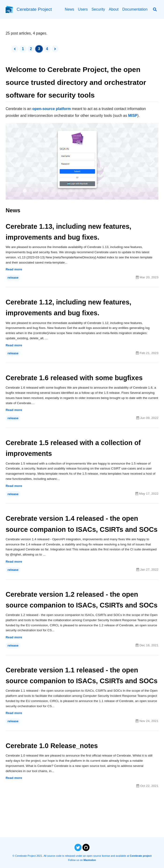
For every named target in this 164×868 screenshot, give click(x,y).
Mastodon (90, 860)
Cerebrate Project (34, 9)
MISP (133, 116)
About (114, 9)
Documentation (135, 9)
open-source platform (52, 109)
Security (98, 9)
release (13, 279)
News (70, 9)
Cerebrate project (141, 856)
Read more (14, 270)
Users (83, 9)
